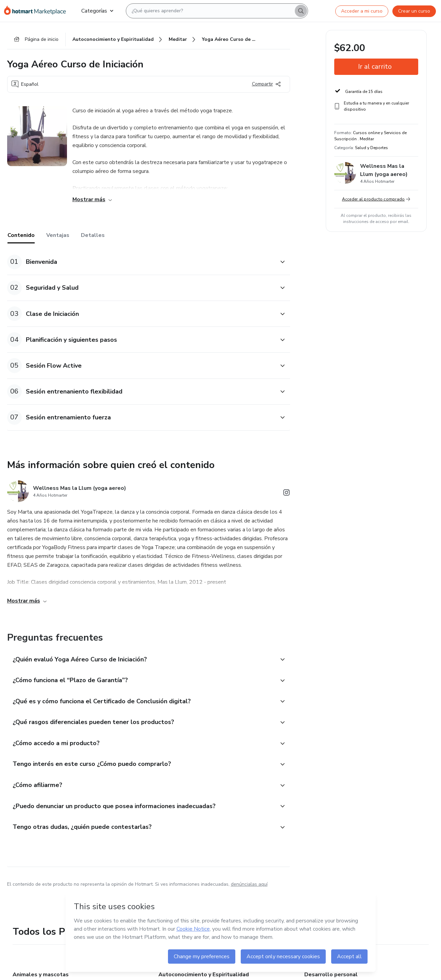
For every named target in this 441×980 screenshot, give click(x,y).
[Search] (301, 11)
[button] (141, 262)
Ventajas (58, 235)
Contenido (21, 235)
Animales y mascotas (41, 975)
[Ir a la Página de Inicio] (37, 11)
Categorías (97, 11)
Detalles (93, 235)
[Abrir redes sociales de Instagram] (287, 494)
